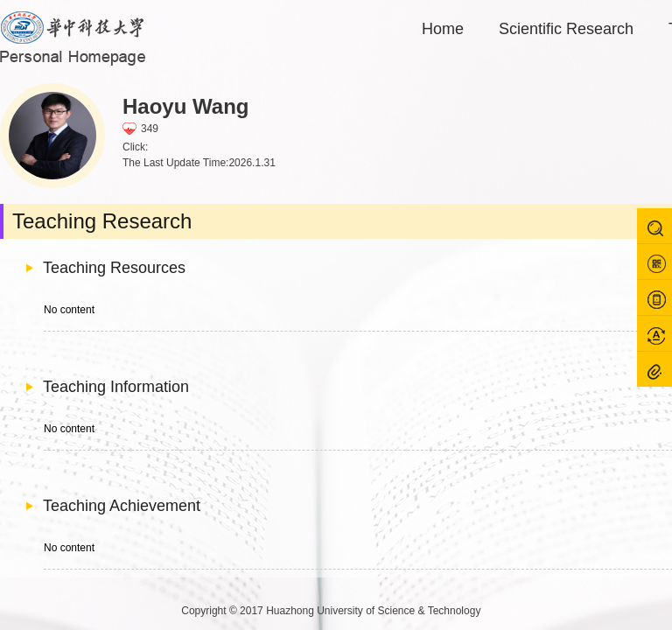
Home (443, 29)
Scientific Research (566, 29)
